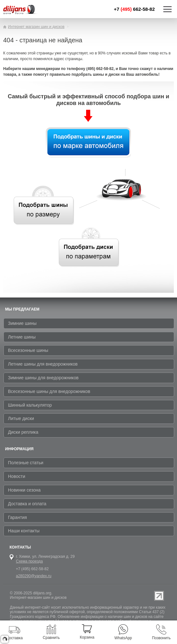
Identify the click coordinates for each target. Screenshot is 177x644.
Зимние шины (22, 323)
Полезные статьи (26, 463)
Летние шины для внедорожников (43, 364)
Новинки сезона (24, 490)
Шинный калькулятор (30, 405)
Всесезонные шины (28, 350)
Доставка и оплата (27, 504)
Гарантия (17, 517)
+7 (134, 9)
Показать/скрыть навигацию (167, 9)
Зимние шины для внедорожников (43, 378)
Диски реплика (23, 432)
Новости (17, 476)
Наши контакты (24, 531)
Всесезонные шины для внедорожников (49, 391)
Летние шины (22, 337)
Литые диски (21, 418)
